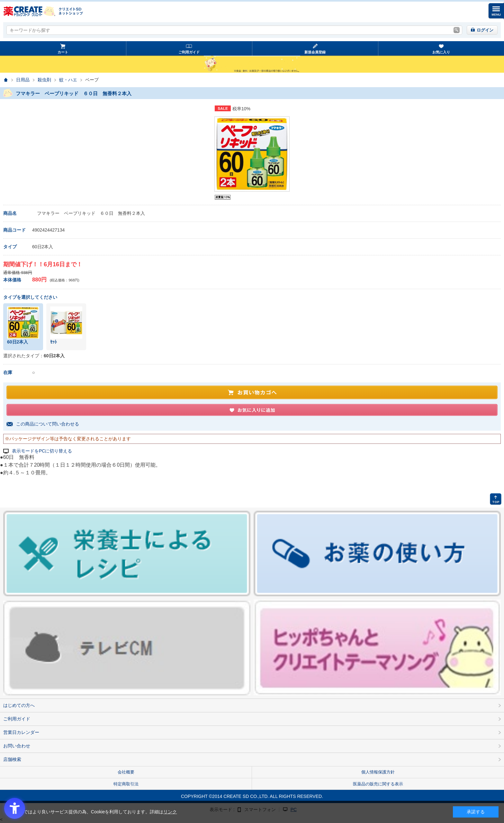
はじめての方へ (19, 705)
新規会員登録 (315, 52)
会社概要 (126, 772)
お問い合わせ (17, 746)
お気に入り (441, 52)
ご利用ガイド (189, 52)
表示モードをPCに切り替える (42, 451)
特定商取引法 (126, 784)
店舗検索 (12, 759)
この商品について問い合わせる (48, 424)
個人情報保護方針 (378, 772)
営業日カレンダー (21, 732)
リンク (170, 812)
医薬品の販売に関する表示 (378, 784)
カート (63, 52)
